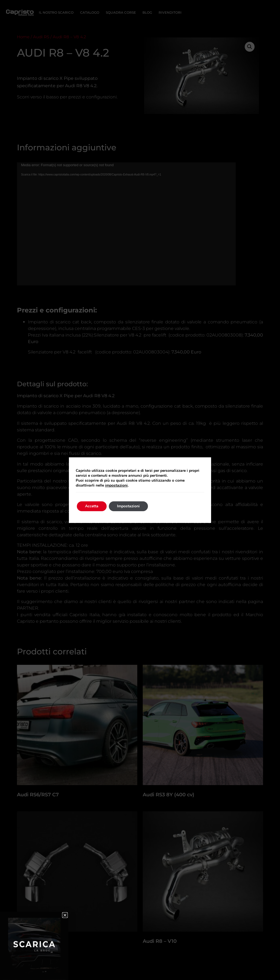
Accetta (92, 506)
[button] (65, 915)
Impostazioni (128, 506)
